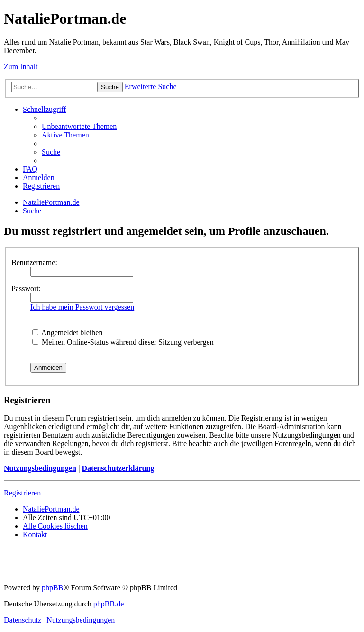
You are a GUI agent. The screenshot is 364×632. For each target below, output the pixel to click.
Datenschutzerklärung (118, 468)
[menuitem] (79, 126)
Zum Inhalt (21, 67)
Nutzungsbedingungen (40, 468)
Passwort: (26, 289)
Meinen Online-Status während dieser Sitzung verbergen (123, 342)
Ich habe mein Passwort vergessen (82, 307)
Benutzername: (34, 262)
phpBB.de (109, 604)
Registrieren (22, 493)
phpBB (52, 588)
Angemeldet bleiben (67, 333)
